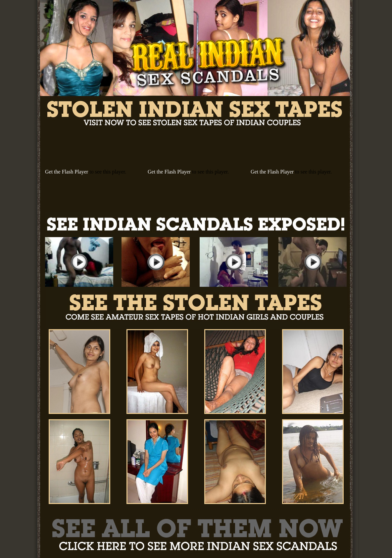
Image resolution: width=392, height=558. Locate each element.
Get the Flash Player (67, 172)
